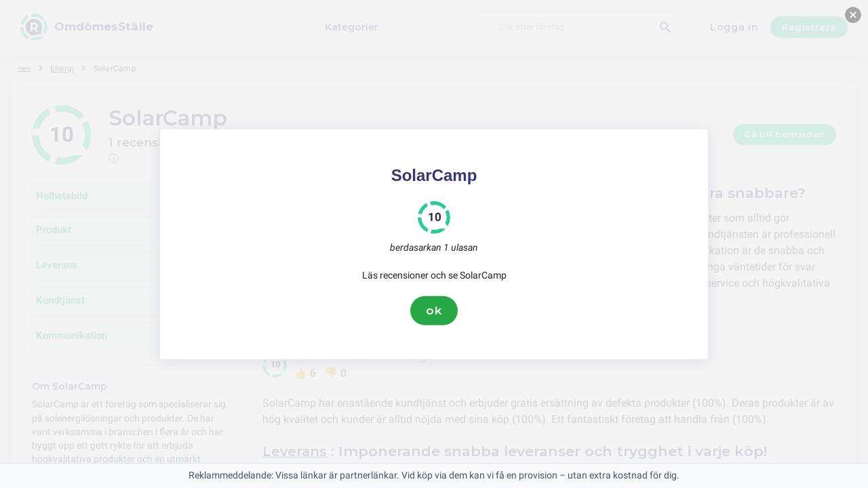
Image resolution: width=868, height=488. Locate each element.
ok (434, 310)
